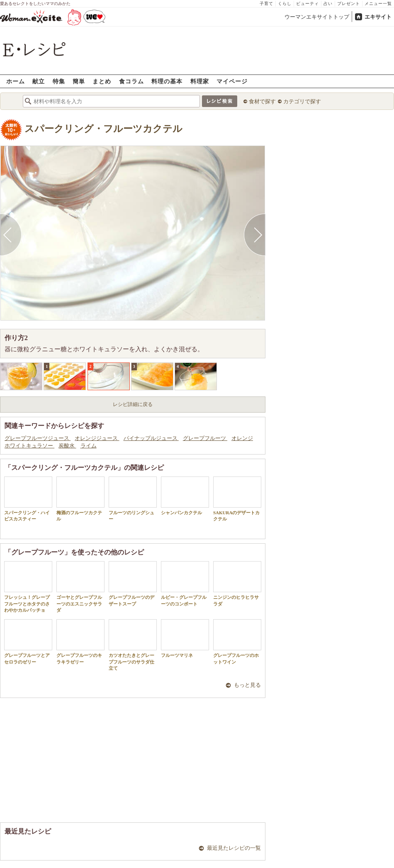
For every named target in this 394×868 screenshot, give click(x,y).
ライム (89, 446)
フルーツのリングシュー (133, 499)
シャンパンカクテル (185, 496)
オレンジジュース (97, 438)
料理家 (200, 81)
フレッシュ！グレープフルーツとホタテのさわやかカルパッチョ (28, 587)
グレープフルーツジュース (38, 438)
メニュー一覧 (378, 4)
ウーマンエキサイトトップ (317, 17)
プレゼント (349, 4)
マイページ (232, 81)
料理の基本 (167, 81)
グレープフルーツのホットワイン (237, 642)
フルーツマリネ (185, 638)
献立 (39, 81)
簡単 (79, 81)
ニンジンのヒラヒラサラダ (237, 584)
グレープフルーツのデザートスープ (133, 584)
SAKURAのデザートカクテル (237, 499)
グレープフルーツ (205, 438)
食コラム (131, 81)
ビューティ (308, 4)
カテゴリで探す (302, 101)
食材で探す (262, 101)
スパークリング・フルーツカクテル (103, 129)
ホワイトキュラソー (29, 446)
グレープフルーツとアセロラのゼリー (28, 642)
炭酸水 (67, 446)
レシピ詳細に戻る (133, 404)
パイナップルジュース (151, 438)
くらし (285, 4)
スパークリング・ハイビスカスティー (28, 499)
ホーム (16, 81)
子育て (266, 4)
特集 (59, 81)
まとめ (102, 81)
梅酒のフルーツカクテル (80, 499)
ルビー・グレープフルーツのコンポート (185, 584)
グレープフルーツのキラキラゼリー (80, 642)
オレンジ (242, 438)
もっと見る (247, 685)
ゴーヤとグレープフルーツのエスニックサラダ (80, 587)
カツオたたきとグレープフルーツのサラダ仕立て (133, 645)
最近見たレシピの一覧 (234, 848)
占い (328, 4)
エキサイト (378, 17)
